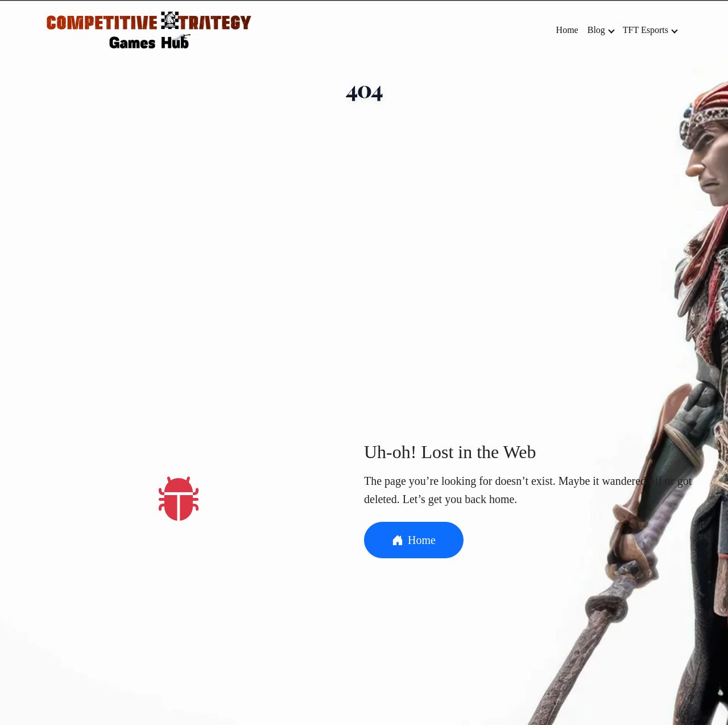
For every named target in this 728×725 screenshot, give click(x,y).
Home (567, 30)
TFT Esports (650, 30)
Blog (601, 30)
